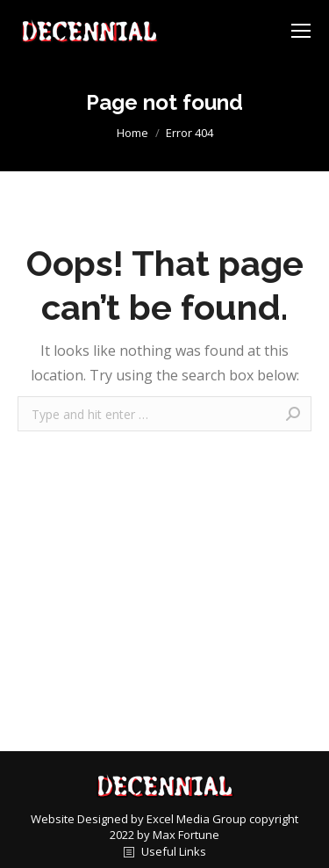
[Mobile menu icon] (301, 31)
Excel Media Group (197, 819)
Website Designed (81, 819)
